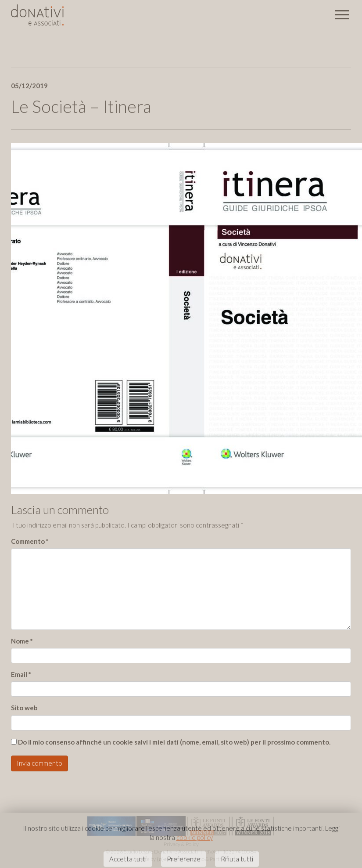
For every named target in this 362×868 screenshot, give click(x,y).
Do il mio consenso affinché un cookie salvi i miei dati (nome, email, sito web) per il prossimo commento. (174, 742)
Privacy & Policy (181, 844)
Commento (30, 541)
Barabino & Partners (207, 859)
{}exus (165, 859)
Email (21, 674)
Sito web (24, 708)
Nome (22, 641)
